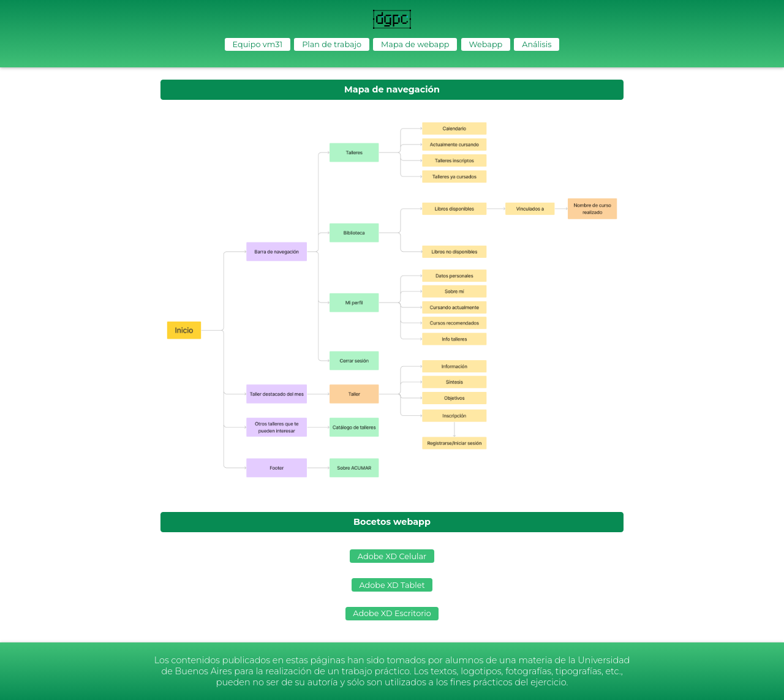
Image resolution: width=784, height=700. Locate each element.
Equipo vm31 (258, 44)
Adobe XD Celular (392, 556)
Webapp (485, 44)
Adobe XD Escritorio (392, 613)
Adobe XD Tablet (392, 585)
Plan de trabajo (332, 44)
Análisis (537, 44)
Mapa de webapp (415, 44)
